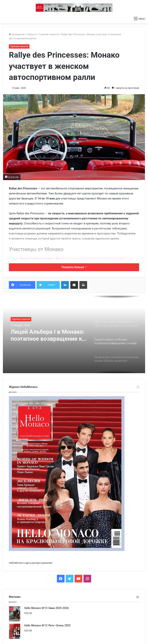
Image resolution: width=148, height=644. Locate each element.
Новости (32, 34)
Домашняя (17, 34)
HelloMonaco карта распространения (31, 563)
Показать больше (74, 267)
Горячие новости (49, 34)
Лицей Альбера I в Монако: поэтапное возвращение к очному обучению (48, 335)
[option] (74, 334)
